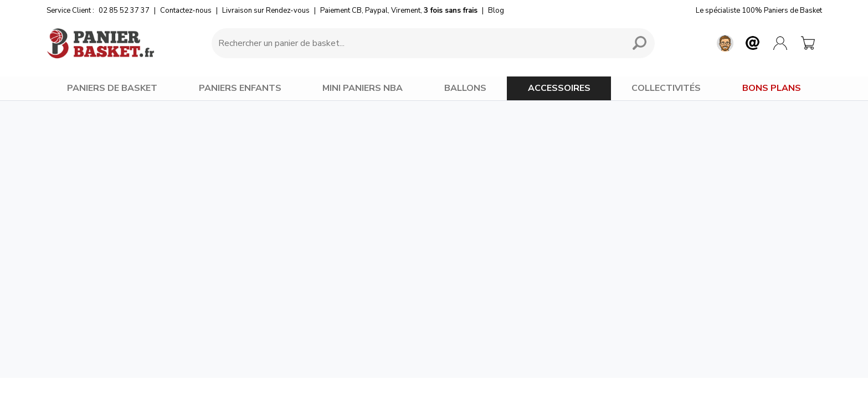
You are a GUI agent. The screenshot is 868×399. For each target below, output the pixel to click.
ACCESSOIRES (559, 88)
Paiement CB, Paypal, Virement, (399, 11)
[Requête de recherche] (417, 43)
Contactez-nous (186, 11)
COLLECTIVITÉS (666, 88)
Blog (496, 11)
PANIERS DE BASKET (112, 88)
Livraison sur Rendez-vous (266, 11)
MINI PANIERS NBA (363, 88)
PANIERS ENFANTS (240, 88)
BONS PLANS (772, 88)
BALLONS (465, 88)
